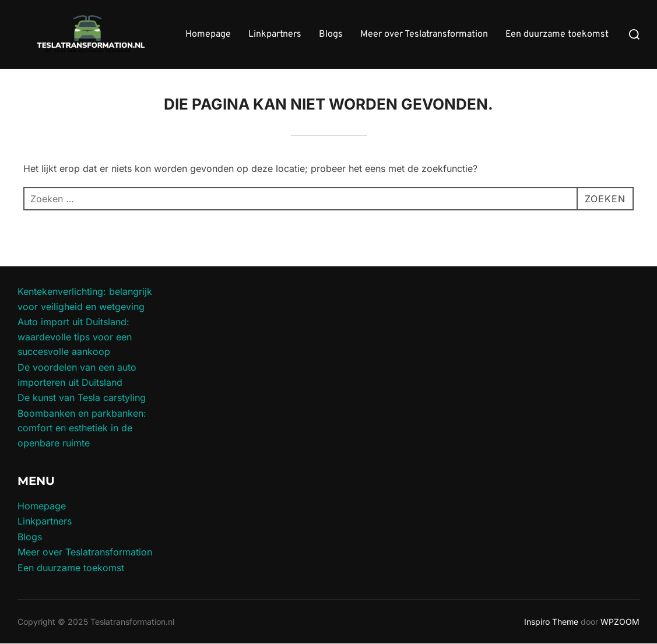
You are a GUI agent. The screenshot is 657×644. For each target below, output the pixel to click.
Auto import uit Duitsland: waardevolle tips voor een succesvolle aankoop (75, 337)
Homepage (208, 34)
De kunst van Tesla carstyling (82, 397)
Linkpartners (275, 34)
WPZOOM (620, 622)
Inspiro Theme (551, 622)
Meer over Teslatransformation (424, 34)
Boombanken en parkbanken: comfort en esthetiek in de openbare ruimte (82, 428)
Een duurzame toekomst (557, 34)
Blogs (331, 34)
